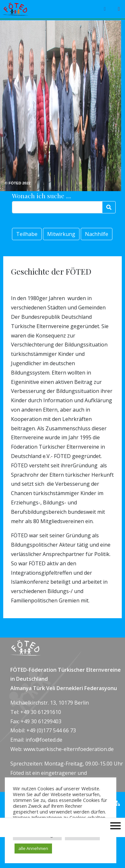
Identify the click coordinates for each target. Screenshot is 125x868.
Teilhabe (27, 234)
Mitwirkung (61, 234)
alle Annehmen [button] (33, 848)
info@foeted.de (44, 740)
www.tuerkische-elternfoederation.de (69, 749)
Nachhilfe (97, 234)
